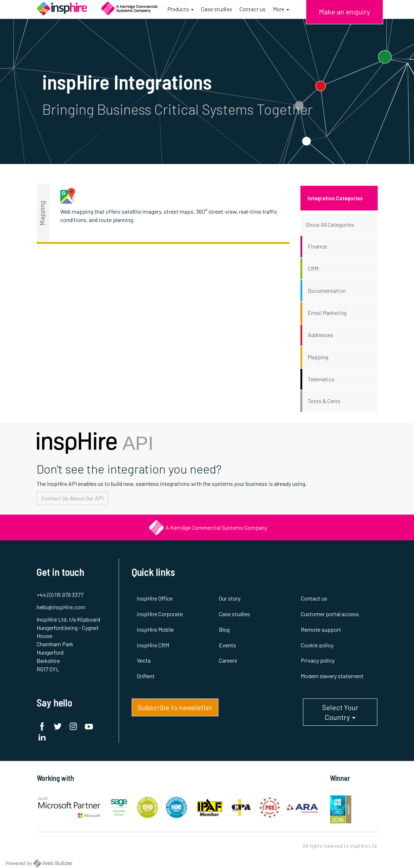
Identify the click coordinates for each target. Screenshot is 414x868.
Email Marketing (327, 313)
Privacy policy (318, 660)
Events (228, 645)
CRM (313, 268)
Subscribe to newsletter (175, 707)
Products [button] (181, 12)
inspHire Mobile (155, 629)
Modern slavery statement (332, 676)
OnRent (146, 676)
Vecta (144, 660)
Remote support (321, 629)
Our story (230, 598)
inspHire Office (155, 598)
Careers (228, 660)
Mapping (318, 357)
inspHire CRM (153, 645)
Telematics (321, 379)
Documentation (327, 290)
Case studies (217, 9)
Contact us (253, 9)
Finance (317, 246)
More (281, 9)
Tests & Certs (324, 401)
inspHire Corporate (160, 614)
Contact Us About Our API (72, 498)
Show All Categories (330, 224)
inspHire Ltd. (364, 846)
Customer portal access (330, 614)
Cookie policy (317, 645)
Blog (224, 629)
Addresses (321, 335)
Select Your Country (340, 714)
